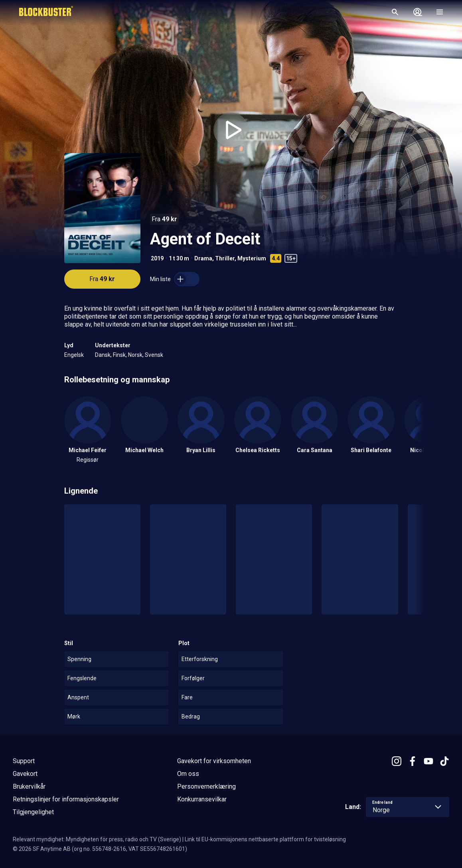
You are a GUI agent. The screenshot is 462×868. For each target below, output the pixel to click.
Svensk (154, 355)
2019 (157, 258)
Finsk (119, 355)
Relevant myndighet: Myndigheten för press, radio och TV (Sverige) (97, 839)
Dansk (103, 355)
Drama (203, 258)
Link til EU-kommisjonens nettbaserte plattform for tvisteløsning (265, 839)
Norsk (135, 355)
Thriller (225, 258)
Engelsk (74, 355)
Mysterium (252, 258)
